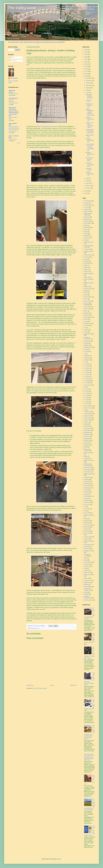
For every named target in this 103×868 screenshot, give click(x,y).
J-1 (85, 362)
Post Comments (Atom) (40, 688)
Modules (86, 443)
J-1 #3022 (87, 379)
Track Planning (88, 562)
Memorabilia (87, 430)
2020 (86, 64)
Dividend (87, 315)
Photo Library (88, 486)
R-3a (85, 511)
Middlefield (87, 432)
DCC (85, 259)
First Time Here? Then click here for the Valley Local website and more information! (37, 42)
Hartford (86, 343)
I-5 (85, 354)
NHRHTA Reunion (89, 460)
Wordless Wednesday (87, 597)
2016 (86, 74)
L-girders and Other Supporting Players (89, 125)
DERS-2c (87, 286)
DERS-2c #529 (88, 289)
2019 (86, 66)
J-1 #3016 (87, 372)
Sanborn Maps (88, 537)
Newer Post (30, 685)
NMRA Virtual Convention (88, 465)
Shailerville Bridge (89, 541)
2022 (86, 59)
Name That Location (87, 450)
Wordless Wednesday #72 (90, 154)
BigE (85, 225)
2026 (86, 50)
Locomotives (88, 428)
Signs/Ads (87, 547)
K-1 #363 (87, 398)
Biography (87, 227)
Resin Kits (87, 527)
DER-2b (86, 269)
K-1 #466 (87, 402)
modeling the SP (13, 98)
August (88, 88)
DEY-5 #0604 (88, 301)
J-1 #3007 (87, 364)
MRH (86, 447)
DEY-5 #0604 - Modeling (88, 304)
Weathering (87, 582)
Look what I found (89, 101)
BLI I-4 (86, 230)
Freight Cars (87, 324)
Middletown (87, 435)
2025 (86, 52)
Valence (86, 571)
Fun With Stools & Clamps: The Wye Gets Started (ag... (90, 147)
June (87, 93)
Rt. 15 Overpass (89, 533)
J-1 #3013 (87, 368)
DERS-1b (87, 272)
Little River (87, 426)
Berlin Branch (88, 223)
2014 (86, 191)
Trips (85, 568)
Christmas (87, 249)
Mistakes (87, 439)
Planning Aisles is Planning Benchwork (90, 131)
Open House (88, 472)
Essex (86, 319)
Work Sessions (88, 600)
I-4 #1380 (87, 351)
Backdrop (87, 217)
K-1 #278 (87, 389)
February (89, 186)
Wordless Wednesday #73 (90, 140)
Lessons (86, 422)
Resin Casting (88, 525)
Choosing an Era (89, 242)
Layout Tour (87, 416)
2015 (86, 76)
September (89, 85)
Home (52, 685)
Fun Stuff (87, 326)
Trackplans (87, 564)
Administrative (88, 205)
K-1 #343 (87, 391)
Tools (86, 560)
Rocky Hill (87, 531)
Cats (85, 240)
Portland (86, 494)
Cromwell (87, 257)
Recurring (87, 521)
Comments (13, 61)
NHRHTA (87, 458)
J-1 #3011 (87, 366)
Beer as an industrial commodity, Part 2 (13, 101)
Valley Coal (87, 573)
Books (86, 232)
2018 (86, 69)
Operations (87, 477)
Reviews (86, 529)
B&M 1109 (87, 211)
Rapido (86, 519)
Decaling (87, 261)
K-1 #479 (87, 404)
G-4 (85, 328)
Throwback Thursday (87, 555)
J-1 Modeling (88, 381)
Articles (86, 209)
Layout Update (88, 418)
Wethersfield (87, 587)
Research (87, 523)
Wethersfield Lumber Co (87, 589)
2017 (86, 71)
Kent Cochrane (88, 406)
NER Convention (89, 453)
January (88, 188)
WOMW (86, 594)
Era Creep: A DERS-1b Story (89, 105)
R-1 (85, 507)
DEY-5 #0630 (88, 309)
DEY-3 (86, 295)
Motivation (87, 445)
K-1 (85, 387)
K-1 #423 (87, 400)
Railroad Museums (89, 515)
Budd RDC (87, 236)
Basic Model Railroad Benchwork (48, 126)
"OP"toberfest (88, 201)
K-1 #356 (87, 393)
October (88, 83)
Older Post (73, 685)
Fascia (86, 321)
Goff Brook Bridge (89, 334)
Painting (86, 480)
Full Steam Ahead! (89, 169)
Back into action (13, 139)
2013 (86, 193)
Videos (86, 578)
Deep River (87, 263)
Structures (87, 549)
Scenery (86, 539)
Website (86, 584)
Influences (87, 358)
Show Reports (88, 545)
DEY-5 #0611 (88, 307)
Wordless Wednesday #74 (90, 119)
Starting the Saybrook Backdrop (89, 96)
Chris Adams (14, 78)
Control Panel (88, 255)
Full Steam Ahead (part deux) (90, 165)
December (89, 78)
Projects (86, 498)
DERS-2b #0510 (89, 283)
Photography (88, 488)
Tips (38, 628)
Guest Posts (87, 341)
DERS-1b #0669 (89, 274)
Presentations (88, 496)
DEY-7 (86, 311)
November (89, 81)
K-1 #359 (87, 395)
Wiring (86, 592)
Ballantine (87, 219)
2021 (86, 62)
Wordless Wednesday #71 (90, 174)
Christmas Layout (89, 251)
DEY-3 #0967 (88, 297)
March (88, 183)
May (87, 178)
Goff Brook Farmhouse (87, 338)
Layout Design (88, 414)
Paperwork (87, 482)
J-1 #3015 (87, 370)
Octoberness (88, 468)
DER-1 (86, 265)
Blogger (59, 859)
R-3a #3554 (87, 513)
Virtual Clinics (88, 580)
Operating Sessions (89, 474)
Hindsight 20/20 (88, 347)
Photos (86, 490)
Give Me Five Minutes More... (89, 159)
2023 (86, 57)
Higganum (87, 345)
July (87, 90)
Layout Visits (88, 420)
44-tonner (87, 203)
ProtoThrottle (88, 502)
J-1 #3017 (87, 375)
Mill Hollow (87, 437)
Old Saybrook (88, 470)
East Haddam (88, 317)
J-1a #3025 (87, 383)
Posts (12, 58)
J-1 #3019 (87, 377)
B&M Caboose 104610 (88, 214)
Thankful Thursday (89, 551)
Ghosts (86, 330)
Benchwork (34, 628)
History (86, 349)
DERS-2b (87, 277)
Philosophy (87, 484)
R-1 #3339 (87, 509)
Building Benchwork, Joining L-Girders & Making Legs (90, 112)
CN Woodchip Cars (14, 94)
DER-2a (86, 267)
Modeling (87, 441)
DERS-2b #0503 (89, 279)
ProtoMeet (87, 500)
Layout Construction (88, 411)
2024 (86, 54)
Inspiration (87, 360)
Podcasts (87, 492)
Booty (86, 234)
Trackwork (87, 566)
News (86, 456)
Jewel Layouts (88, 385)
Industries (87, 356)
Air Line (86, 207)
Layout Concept (88, 408)
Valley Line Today (89, 575)
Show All (19, 143)
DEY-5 (86, 299)
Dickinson (87, 313)
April (87, 181)
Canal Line (87, 238)
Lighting (86, 424)
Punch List (87, 505)
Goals (86, 332)
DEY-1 (86, 293)
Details (86, 291)
